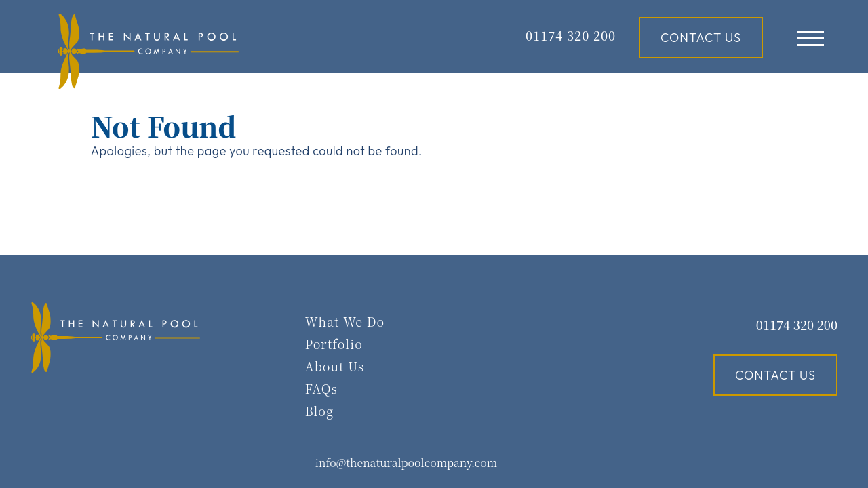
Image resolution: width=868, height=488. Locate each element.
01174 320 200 (797, 325)
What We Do (345, 321)
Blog (319, 411)
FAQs (321, 388)
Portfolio (334, 344)
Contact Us (701, 38)
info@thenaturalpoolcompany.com (407, 463)
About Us (335, 366)
